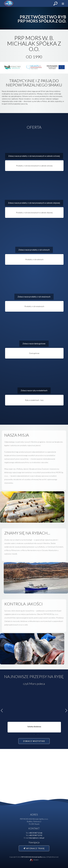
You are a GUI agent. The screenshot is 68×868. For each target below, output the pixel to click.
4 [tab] (40, 734)
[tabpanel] (34, 712)
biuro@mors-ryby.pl (37, 838)
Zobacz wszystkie (34, 741)
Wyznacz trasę (34, 848)
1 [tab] (28, 734)
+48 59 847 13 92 (35, 835)
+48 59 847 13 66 (35, 833)
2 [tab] (32, 734)
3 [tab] (36, 734)
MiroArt (34, 860)
